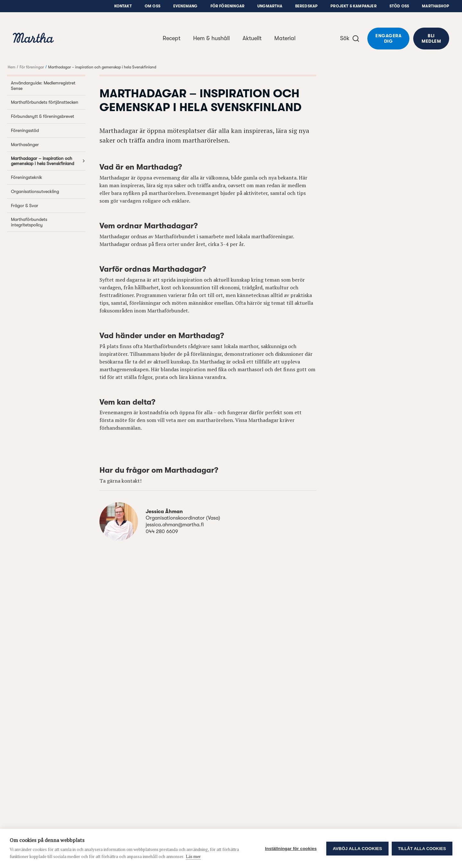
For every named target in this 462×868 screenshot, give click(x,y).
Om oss (153, 6)
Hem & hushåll (211, 38)
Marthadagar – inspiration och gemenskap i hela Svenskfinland (102, 67)
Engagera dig (388, 38)
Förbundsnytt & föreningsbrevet (48, 116)
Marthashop (436, 6)
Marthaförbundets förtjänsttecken (48, 102)
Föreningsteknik (48, 177)
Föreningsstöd (48, 131)
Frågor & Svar (48, 206)
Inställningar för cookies (291, 849)
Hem (12, 67)
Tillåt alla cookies (422, 849)
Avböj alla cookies (357, 849)
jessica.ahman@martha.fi (175, 525)
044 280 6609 (162, 531)
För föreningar (228, 6)
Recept (171, 38)
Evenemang (185, 6)
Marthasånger (48, 145)
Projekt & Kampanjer (353, 6)
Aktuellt (252, 38)
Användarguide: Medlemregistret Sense (48, 86)
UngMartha (270, 6)
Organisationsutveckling (48, 192)
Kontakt (123, 6)
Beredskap (307, 6)
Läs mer (193, 856)
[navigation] (33, 39)
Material (285, 38)
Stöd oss (399, 6)
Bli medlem (431, 38)
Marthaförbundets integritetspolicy (48, 222)
